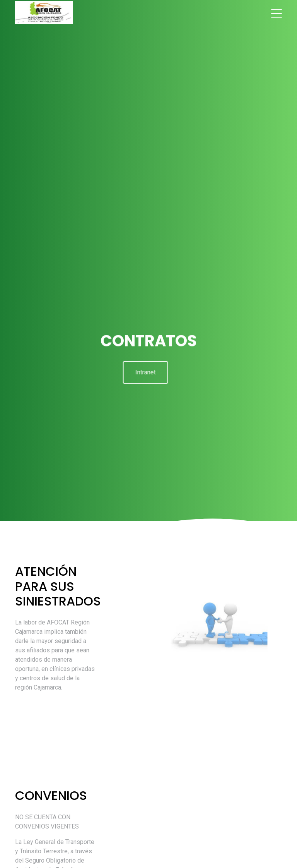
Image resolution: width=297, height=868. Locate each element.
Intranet (144, 372)
